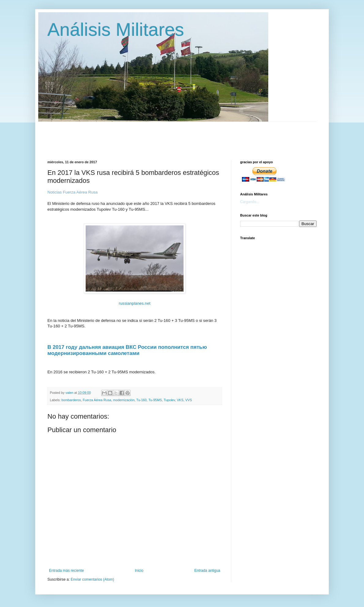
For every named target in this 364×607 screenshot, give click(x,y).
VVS (189, 400)
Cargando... (250, 202)
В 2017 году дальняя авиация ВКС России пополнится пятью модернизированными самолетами (127, 350)
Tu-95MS (155, 400)
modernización (124, 400)
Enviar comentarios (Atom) (92, 579)
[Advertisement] (196, 136)
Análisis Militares (116, 30)
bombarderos (71, 400)
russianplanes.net (134, 303)
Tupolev (169, 400)
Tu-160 (142, 400)
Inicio (139, 571)
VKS (180, 400)
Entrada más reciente (66, 571)
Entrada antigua (207, 571)
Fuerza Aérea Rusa (97, 400)
